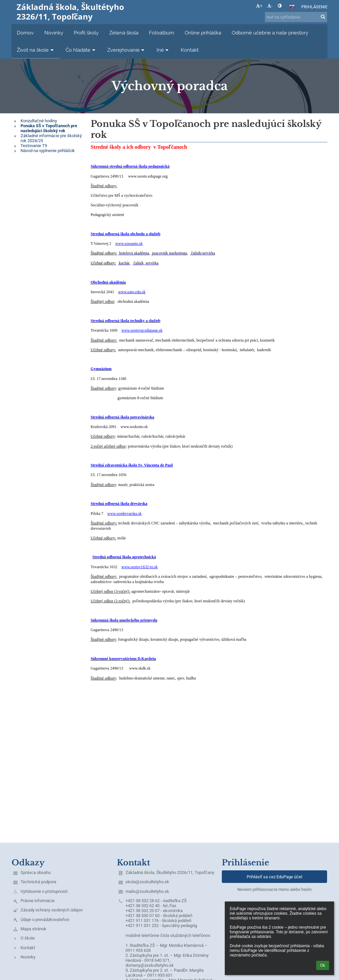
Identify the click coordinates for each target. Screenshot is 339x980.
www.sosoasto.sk (129, 244)
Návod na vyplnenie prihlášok (48, 151)
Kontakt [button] (190, 50)
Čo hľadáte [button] (81, 50)
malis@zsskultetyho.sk (147, 891)
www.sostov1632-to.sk (139, 567)
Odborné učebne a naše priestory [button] (270, 33)
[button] (292, 7)
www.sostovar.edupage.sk (142, 330)
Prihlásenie (314, 7)
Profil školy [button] (86, 33)
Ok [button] (323, 965)
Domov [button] (25, 33)
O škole (28, 938)
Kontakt (28, 948)
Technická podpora (38, 882)
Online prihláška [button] (203, 33)
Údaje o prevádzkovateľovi (45, 920)
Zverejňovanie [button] (127, 50)
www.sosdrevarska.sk (124, 514)
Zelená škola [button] (124, 33)
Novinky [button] (54, 33)
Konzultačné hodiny (39, 121)
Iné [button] (163, 50)
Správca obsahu (36, 872)
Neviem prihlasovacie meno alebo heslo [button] (274, 889)
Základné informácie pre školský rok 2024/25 (51, 138)
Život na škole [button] (36, 50)
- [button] (270, 6)
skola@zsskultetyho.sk (147, 882)
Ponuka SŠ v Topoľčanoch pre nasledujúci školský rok (49, 128)
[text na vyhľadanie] (296, 17)
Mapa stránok (33, 929)
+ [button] (259, 6)
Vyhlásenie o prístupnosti (44, 891)
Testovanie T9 (34, 146)
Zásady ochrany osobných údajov (52, 910)
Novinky (28, 957)
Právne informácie (38, 901)
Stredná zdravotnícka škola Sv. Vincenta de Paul (132, 465)
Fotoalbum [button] (162, 33)
